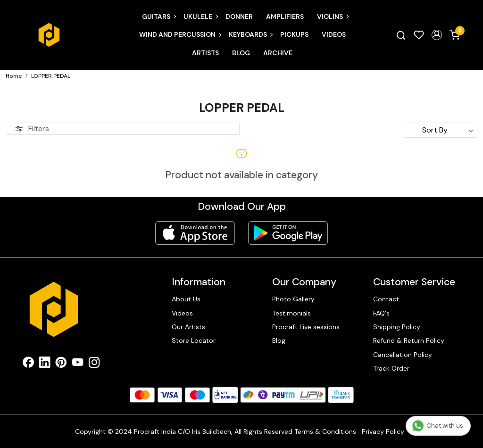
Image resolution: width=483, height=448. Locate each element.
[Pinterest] (61, 364)
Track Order (391, 368)
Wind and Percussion (180, 34)
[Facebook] (28, 364)
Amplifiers (285, 17)
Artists (205, 53)
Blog (241, 53)
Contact (386, 299)
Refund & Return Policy (409, 340)
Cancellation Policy (403, 355)
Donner (239, 17)
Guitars (159, 17)
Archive (278, 53)
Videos (334, 34)
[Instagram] (94, 364)
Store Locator (194, 340)
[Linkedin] (45, 364)
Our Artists (188, 327)
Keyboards (250, 34)
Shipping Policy (397, 327)
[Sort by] (441, 130)
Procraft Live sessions (306, 327)
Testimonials (291, 313)
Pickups (294, 34)
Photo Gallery (293, 299)
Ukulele (200, 17)
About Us (186, 299)
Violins (333, 17)
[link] (401, 35)
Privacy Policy (383, 431)
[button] (437, 35)
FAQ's (381, 313)
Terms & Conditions (325, 431)
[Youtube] (78, 364)
